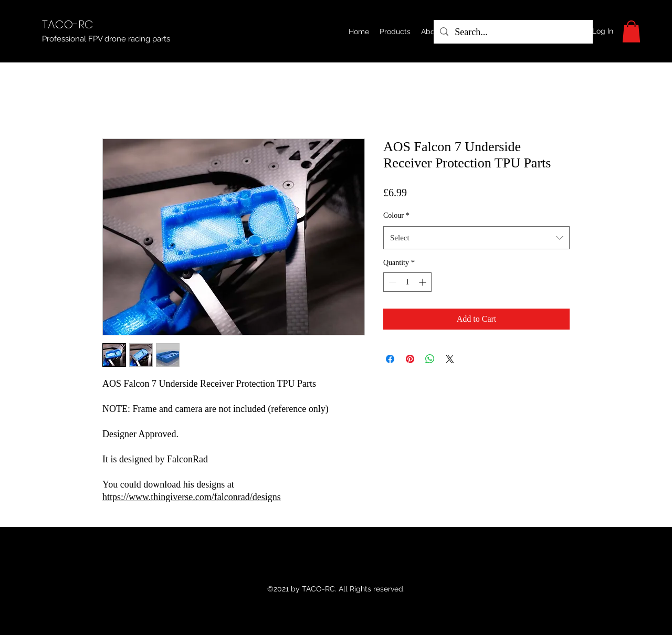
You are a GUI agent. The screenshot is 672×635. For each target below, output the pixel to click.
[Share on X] (450, 359)
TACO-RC (68, 24)
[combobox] (476, 238)
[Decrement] (391, 282)
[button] (395, 31)
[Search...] (513, 33)
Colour (396, 215)
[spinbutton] (407, 282)
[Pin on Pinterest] (410, 359)
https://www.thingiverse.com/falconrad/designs (192, 497)
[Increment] (423, 282)
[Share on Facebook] (390, 359)
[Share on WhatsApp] (430, 359)
